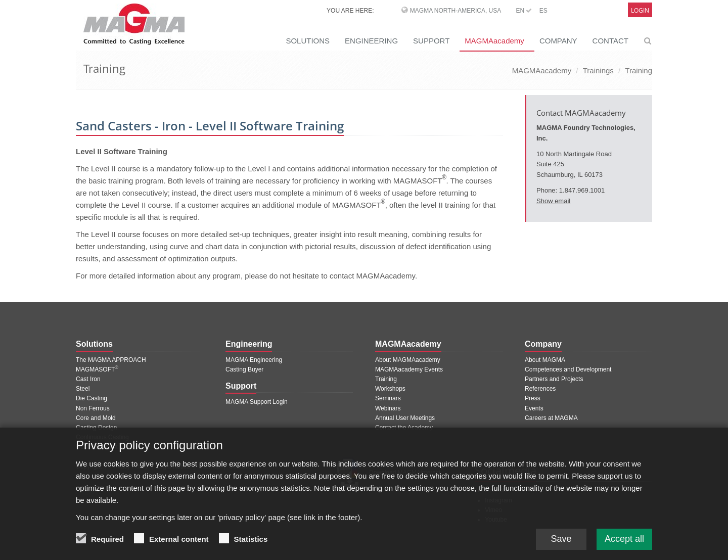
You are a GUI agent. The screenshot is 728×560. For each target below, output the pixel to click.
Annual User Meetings (405, 418)
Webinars (388, 408)
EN (524, 11)
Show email (553, 201)
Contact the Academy (404, 428)
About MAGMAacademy (408, 360)
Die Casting (92, 398)
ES (543, 11)
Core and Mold (96, 418)
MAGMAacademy (494, 41)
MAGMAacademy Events (409, 369)
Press (533, 398)
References (540, 389)
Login (640, 10)
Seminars (388, 398)
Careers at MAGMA (551, 418)
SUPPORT (431, 41)
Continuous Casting (102, 437)
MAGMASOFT (97, 369)
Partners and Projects (554, 379)
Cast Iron (88, 379)
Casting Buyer (244, 369)
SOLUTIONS (308, 41)
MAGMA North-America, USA (456, 11)
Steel (83, 389)
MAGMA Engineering (254, 360)
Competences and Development (568, 369)
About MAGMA (545, 360)
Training (639, 71)
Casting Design (96, 428)
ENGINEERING (371, 41)
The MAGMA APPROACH (111, 360)
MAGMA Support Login (257, 402)
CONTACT (610, 41)
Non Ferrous (93, 408)
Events (534, 408)
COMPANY (558, 41)
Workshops (390, 389)
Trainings (598, 71)
